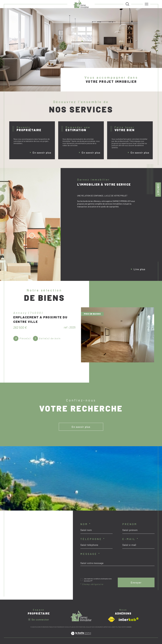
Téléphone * (93, 539)
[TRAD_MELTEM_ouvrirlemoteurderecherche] (127, 4)
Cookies (129, 627)
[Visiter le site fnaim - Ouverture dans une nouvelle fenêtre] (111, 619)
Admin (105, 627)
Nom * (86, 524)
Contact (158, 190)
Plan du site (74, 627)
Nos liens (111, 627)
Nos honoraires (97, 627)
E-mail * (130, 539)
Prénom (130, 524)
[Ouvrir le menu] (147, 4)
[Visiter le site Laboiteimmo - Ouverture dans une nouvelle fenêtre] (81, 636)
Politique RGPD (120, 627)
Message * (90, 554)
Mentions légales (85, 627)
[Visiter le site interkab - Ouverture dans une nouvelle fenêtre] (129, 619)
